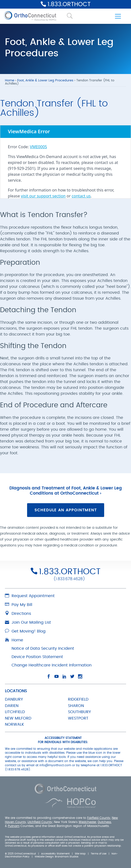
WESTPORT (78, 718)
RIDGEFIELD (78, 699)
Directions (18, 614)
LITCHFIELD (15, 712)
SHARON (76, 706)
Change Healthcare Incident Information (52, 665)
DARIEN (12, 706)
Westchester (87, 822)
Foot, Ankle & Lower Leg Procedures (45, 81)
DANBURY (14, 699)
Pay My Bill (19, 605)
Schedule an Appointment (66, 510)
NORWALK (15, 724)
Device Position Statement (37, 657)
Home (10, 81)
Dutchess (104, 822)
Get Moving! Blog (25, 631)
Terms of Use (99, 854)
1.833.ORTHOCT (69, 4)
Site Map (80, 854)
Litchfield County (40, 822)
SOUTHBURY (79, 712)
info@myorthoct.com (55, 765)
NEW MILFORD (18, 718)
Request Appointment (30, 596)
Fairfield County (99, 818)
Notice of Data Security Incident (43, 648)
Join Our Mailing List (28, 622)
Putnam (14, 826)
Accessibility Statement (55, 854)
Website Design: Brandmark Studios (57, 857)
